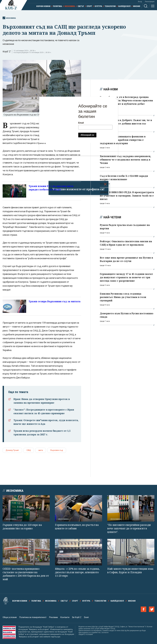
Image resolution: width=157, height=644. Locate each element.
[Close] (117, 97)
